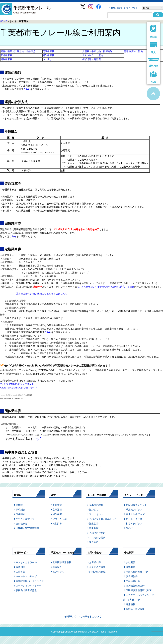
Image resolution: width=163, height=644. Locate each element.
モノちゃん (58, 572)
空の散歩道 (22, 524)
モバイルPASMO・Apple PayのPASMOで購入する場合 (106, 287)
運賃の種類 (13, 73)
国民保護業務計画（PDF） (140, 590)
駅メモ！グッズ (134, 519)
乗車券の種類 (96, 505)
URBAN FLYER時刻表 (27, 528)
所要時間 (20, 514)
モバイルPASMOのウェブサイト (17, 384)
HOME (3, 21)
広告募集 (20, 572)
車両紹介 (57, 567)
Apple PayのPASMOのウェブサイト (19, 388)
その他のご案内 (97, 533)
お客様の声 (95, 562)
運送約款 (94, 542)
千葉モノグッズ (134, 510)
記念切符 (94, 524)
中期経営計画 (133, 581)
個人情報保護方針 (135, 586)
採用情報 (131, 604)
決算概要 (131, 567)
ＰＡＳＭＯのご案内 (93, 55)
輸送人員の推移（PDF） (139, 572)
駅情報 (19, 505)
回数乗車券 (6, 59)
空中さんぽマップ (25, 519)
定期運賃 (57, 510)
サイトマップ (132, 8)
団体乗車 (57, 514)
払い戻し (47, 59)
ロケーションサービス (27, 576)
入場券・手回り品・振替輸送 (97, 51)
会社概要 (131, 562)
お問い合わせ (116, 8)
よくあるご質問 (97, 567)
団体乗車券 (48, 55)
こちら (38, 439)
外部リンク (71, 617)
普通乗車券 (6, 55)
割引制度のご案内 (134, 51)
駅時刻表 (20, 510)
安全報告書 (132, 576)
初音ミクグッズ (134, 524)
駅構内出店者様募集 (26, 590)
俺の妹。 (131, 528)
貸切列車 (57, 524)
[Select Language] (152, 8)
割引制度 (94, 528)
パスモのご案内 (97, 538)
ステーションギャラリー (29, 586)
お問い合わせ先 (97, 572)
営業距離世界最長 (62, 562)
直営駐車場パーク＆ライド (30, 581)
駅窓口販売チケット (136, 505)
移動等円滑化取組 (135, 609)
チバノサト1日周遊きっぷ (103, 519)
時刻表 (153, 32)
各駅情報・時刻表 (91, 59)
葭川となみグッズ (135, 514)
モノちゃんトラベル (26, 562)
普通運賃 (57, 505)
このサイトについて (91, 617)
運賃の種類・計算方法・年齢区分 (18, 51)
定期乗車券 (48, 51)
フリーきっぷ (60, 519)
